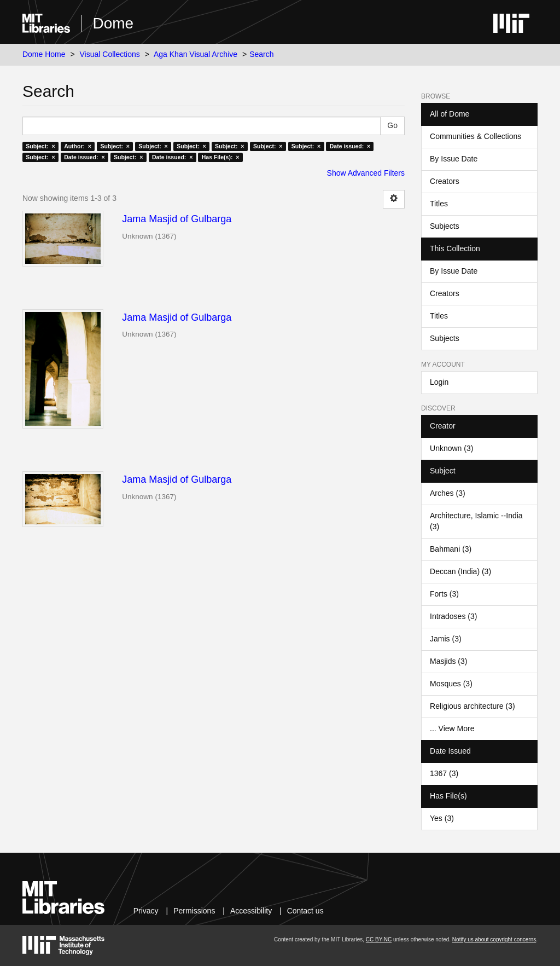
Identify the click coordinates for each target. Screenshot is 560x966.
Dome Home (44, 54)
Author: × (78, 146)
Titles (439, 204)
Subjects (445, 226)
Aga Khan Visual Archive (196, 54)
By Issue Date (454, 159)
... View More (452, 728)
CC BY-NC (379, 939)
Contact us (305, 911)
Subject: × (40, 146)
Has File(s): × (221, 157)
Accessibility (251, 911)
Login (439, 382)
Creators (445, 181)
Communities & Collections (476, 136)
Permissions (194, 911)
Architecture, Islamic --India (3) (476, 521)
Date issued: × (350, 146)
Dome (113, 23)
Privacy (146, 911)
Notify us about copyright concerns (494, 939)
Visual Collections (110, 54)
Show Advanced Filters (366, 173)
